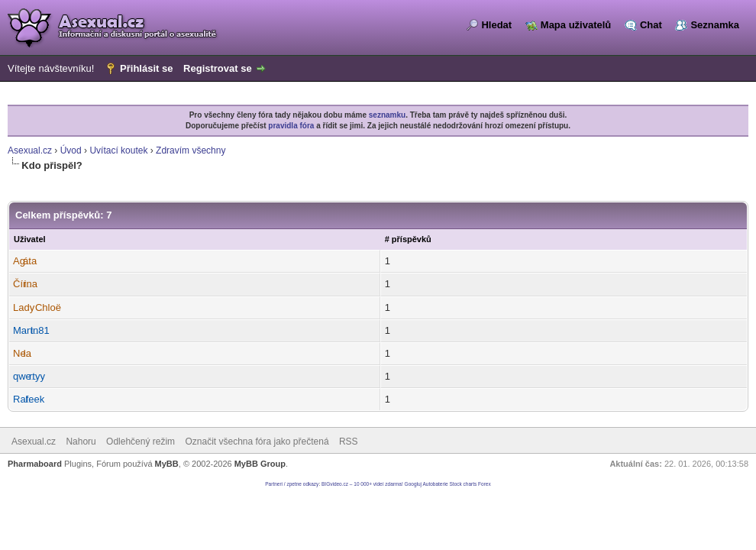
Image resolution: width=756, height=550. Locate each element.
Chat (651, 25)
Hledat (496, 25)
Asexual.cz (30, 150)
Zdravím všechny (191, 150)
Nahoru (81, 442)
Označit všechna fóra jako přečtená (257, 442)
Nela (22, 353)
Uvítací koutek (118, 150)
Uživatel (30, 239)
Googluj (413, 484)
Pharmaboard (35, 464)
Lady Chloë (37, 307)
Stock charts (464, 484)
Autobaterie (435, 484)
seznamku (387, 115)
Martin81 (31, 330)
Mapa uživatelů (576, 25)
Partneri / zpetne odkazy (292, 484)
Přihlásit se (146, 68)
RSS (349, 442)
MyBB (167, 464)
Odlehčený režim (141, 442)
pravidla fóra (291, 126)
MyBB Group (260, 464)
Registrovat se (218, 68)
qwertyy (29, 376)
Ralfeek (29, 399)
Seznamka (715, 25)
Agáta (25, 261)
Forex (485, 484)
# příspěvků (408, 239)
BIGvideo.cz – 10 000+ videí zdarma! (362, 484)
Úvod (71, 150)
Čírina (25, 284)
